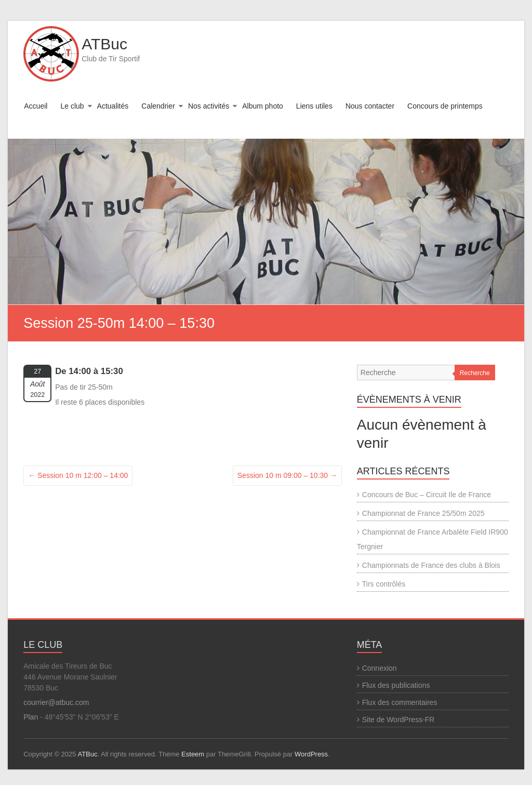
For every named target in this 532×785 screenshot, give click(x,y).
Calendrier (158, 106)
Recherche (475, 373)
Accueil (36, 106)
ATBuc (104, 44)
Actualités (113, 106)
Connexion (380, 668)
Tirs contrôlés (384, 584)
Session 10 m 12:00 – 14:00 (78, 475)
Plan (31, 717)
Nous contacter (370, 106)
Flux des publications (396, 685)
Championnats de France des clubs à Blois (431, 565)
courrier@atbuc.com (56, 702)
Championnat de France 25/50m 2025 (423, 513)
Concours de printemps (445, 106)
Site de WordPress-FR (398, 720)
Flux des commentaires (400, 702)
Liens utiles (314, 106)
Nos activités (209, 106)
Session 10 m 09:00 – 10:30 (287, 475)
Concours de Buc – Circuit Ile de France (427, 495)
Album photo (263, 106)
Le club (72, 106)
